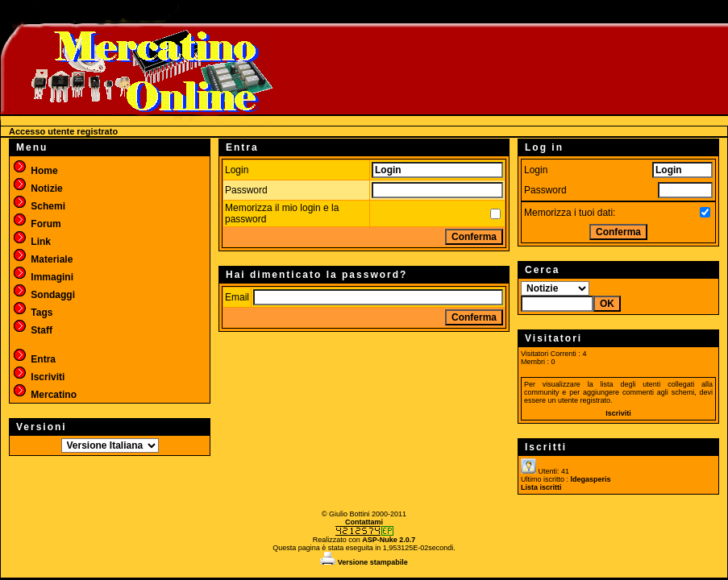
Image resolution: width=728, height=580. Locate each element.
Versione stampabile (364, 562)
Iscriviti (38, 377)
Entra (34, 359)
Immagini (43, 277)
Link (31, 242)
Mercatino (44, 395)
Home (35, 171)
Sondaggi (44, 295)
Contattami (364, 522)
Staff (32, 330)
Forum (37, 224)
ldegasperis (591, 479)
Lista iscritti (541, 487)
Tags (32, 313)
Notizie (37, 188)
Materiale (42, 259)
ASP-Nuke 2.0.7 (389, 540)
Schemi (39, 206)
